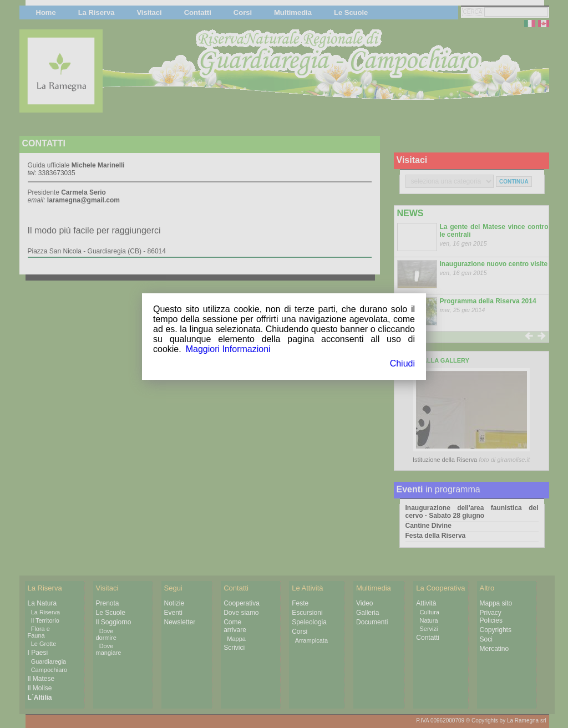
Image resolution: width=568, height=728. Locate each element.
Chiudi (402, 363)
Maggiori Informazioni (228, 349)
